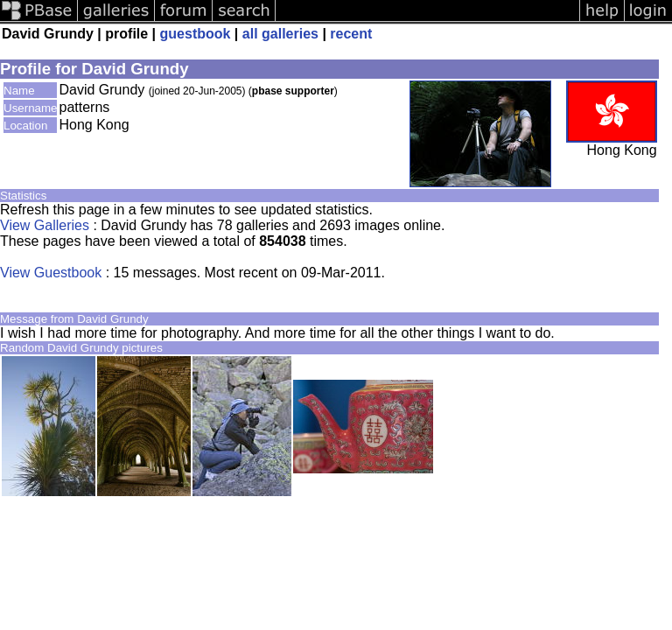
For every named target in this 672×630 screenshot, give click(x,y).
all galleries (280, 34)
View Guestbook (51, 273)
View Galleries (45, 225)
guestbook (196, 34)
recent (351, 34)
